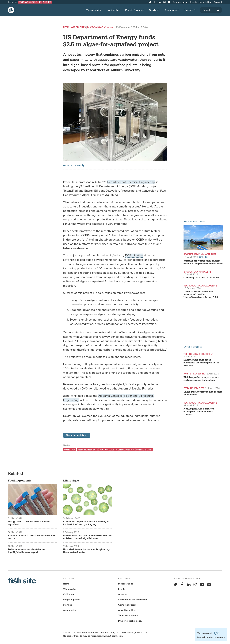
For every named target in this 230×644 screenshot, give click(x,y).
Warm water (94, 10)
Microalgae (95, 27)
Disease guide (180, 2)
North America (125, 450)
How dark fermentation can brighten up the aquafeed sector (86, 551)
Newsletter (205, 2)
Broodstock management (199, 272)
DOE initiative (134, 255)
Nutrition (70, 450)
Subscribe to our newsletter (133, 600)
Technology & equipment (198, 354)
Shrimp (47, 2)
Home (66, 584)
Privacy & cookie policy (130, 621)
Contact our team (127, 605)
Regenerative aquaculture (200, 254)
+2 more (109, 27)
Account (218, 2)
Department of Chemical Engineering (131, 182)
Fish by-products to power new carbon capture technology (202, 379)
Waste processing (194, 374)
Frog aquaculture (30, 2)
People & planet (134, 10)
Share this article (77, 435)
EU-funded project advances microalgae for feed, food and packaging (86, 523)
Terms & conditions (128, 615)
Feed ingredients (74, 27)
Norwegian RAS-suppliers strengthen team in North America (199, 412)
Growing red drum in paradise (201, 278)
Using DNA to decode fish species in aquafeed (203, 393)
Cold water (113, 10)
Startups (154, 10)
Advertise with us (127, 610)
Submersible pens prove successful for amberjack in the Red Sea (201, 363)
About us (123, 594)
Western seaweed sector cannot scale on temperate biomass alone (203, 262)
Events (194, 2)
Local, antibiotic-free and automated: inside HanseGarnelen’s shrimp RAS (201, 294)
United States (144, 450)
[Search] (211, 10)
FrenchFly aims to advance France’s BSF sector (32, 537)
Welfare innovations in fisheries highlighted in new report (26, 551)
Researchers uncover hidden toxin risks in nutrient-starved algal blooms (87, 537)
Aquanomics (172, 10)
